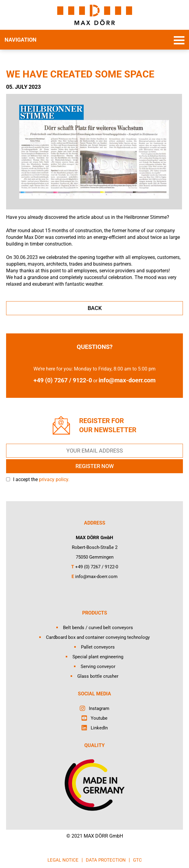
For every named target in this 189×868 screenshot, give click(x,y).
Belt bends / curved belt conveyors (98, 628)
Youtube (99, 718)
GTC (137, 860)
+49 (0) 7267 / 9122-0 (97, 567)
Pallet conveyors (98, 647)
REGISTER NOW (95, 466)
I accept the (41, 479)
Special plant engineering (98, 657)
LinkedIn (99, 728)
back (95, 308)
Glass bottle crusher (98, 676)
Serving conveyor (98, 666)
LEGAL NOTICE (63, 860)
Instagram (99, 708)
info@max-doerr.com (127, 380)
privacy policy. (54, 479)
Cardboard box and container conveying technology (98, 637)
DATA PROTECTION (106, 860)
